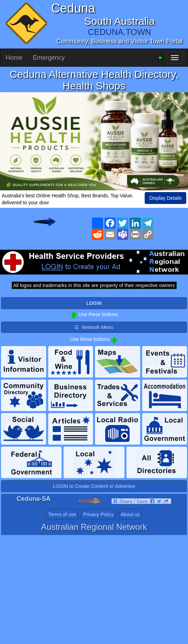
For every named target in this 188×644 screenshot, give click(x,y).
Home (14, 58)
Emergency (49, 58)
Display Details (165, 198)
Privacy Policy (98, 514)
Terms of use (62, 514)
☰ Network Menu (94, 327)
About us (130, 514)
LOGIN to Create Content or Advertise (94, 486)
